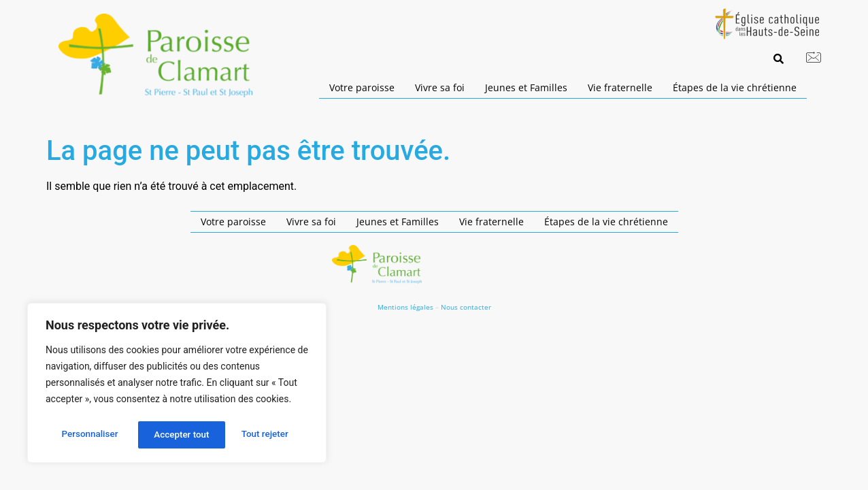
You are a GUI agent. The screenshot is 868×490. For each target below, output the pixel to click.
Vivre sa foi (440, 87)
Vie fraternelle (620, 87)
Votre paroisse (362, 87)
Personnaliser (89, 435)
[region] (177, 385)
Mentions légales (405, 307)
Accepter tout (265, 435)
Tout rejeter (178, 435)
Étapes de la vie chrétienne (735, 87)
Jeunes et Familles (526, 87)
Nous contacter (466, 307)
